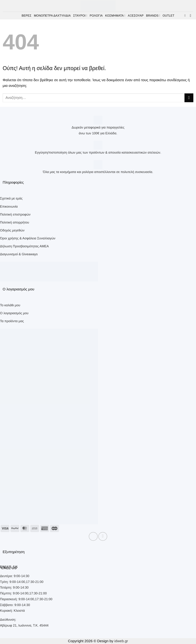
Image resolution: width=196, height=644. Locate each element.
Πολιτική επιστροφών (15, 214)
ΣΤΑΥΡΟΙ (80, 15)
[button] (186, 15)
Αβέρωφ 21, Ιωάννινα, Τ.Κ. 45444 (24, 625)
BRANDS (153, 15)
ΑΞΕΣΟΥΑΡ (136, 16)
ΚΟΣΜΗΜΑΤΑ (115, 15)
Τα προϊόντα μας (12, 321)
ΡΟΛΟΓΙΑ (96, 16)
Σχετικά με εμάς (11, 198)
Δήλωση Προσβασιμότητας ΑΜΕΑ (24, 246)
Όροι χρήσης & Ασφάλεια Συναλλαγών (28, 238)
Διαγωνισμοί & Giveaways (19, 254)
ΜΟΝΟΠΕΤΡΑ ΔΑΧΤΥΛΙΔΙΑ (52, 16)
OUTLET (168, 16)
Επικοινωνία (9, 206)
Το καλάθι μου (10, 305)
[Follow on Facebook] (93, 536)
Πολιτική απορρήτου (15, 222)
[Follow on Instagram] (103, 536)
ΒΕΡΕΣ (26, 16)
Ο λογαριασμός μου (14, 313)
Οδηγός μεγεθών (12, 230)
